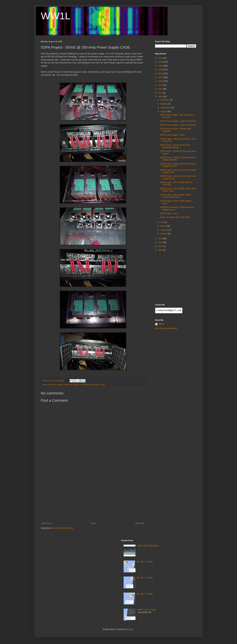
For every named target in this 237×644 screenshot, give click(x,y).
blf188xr (66, 385)
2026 (161, 58)
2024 (161, 66)
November (165, 100)
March (164, 226)
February (165, 230)
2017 (161, 93)
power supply (95, 385)
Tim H (161, 324)
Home (93, 523)
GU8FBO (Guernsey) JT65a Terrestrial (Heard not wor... (177, 208)
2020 (161, 81)
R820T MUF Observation (148, 546)
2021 (161, 77)
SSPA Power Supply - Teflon (172, 135)
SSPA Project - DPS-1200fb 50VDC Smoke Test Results (176, 196)
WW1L (56, 16)
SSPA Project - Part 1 (169, 214)
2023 (161, 70)
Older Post (140, 523)
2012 (161, 250)
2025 (161, 62)
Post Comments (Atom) (63, 528)
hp (81, 385)
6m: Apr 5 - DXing (145, 562)
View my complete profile (166, 328)
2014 (161, 242)
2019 (161, 85)
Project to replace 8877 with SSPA (175, 217)
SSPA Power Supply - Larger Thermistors (178, 121)
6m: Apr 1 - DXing (145, 578)
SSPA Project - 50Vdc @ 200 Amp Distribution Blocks (175, 146)
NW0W (86, 385)
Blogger (130, 629)
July (163, 222)
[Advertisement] (93, 497)
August (164, 111)
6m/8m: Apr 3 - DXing (146, 610)
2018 (161, 89)
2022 (161, 74)
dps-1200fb (75, 385)
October (164, 104)
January (164, 234)
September (166, 108)
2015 (161, 239)
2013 (161, 246)
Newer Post (47, 523)
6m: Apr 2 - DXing (145, 594)
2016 (161, 97)
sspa (103, 385)
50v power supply (55, 385)
